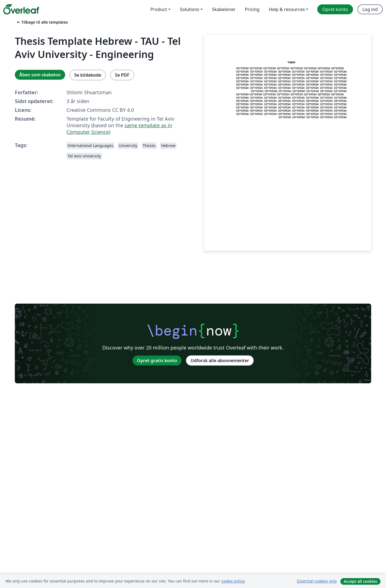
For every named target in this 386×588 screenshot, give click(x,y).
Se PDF (122, 75)
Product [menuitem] (159, 9)
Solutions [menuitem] (190, 9)
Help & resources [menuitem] (287, 9)
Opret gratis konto (157, 360)
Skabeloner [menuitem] (224, 9)
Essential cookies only (317, 581)
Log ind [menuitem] (370, 9)
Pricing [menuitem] (252, 9)
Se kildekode (88, 75)
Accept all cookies (360, 581)
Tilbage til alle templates (42, 22)
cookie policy (233, 581)
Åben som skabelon (40, 75)
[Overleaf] (21, 9)
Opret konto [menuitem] (335, 9)
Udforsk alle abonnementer (220, 360)
